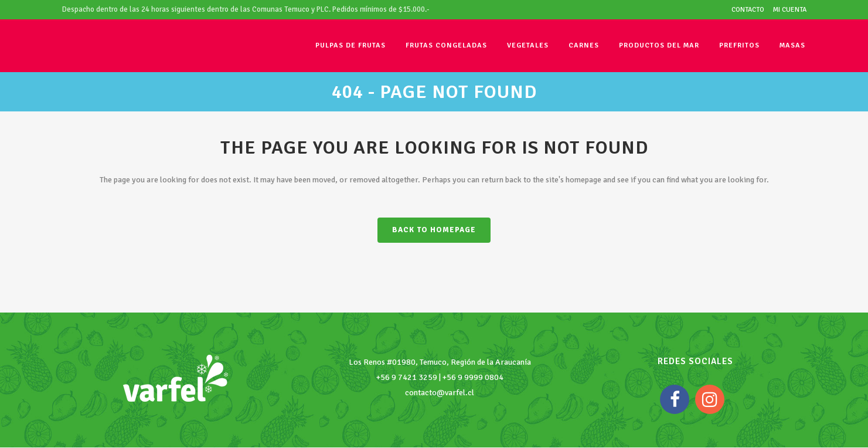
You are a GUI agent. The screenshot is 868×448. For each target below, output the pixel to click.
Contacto (748, 10)
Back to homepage (434, 230)
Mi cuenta (790, 10)
